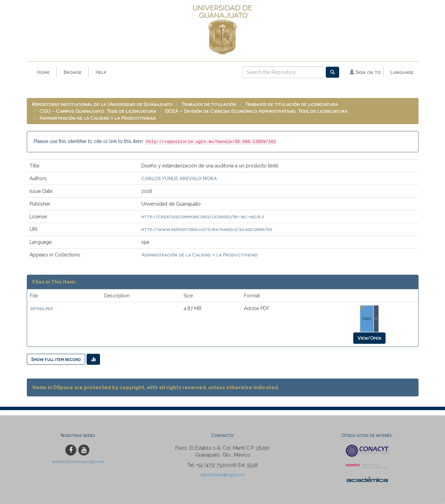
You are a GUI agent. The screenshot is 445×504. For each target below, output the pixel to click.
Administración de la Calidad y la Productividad (98, 118)
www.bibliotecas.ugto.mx (78, 462)
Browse (73, 72)
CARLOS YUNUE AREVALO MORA (179, 178)
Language (402, 72)
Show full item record (56, 359)
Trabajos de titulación (209, 104)
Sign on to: (365, 72)
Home (43, 72)
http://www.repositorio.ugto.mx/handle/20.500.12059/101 (207, 229)
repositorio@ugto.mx (223, 475)
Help (101, 72)
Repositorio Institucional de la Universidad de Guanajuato (102, 104)
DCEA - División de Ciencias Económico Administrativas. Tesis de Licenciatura (256, 111)
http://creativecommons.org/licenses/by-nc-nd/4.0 (203, 216)
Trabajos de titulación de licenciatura (291, 104)
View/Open (369, 338)
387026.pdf (42, 308)
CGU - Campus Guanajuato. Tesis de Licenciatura (98, 111)
